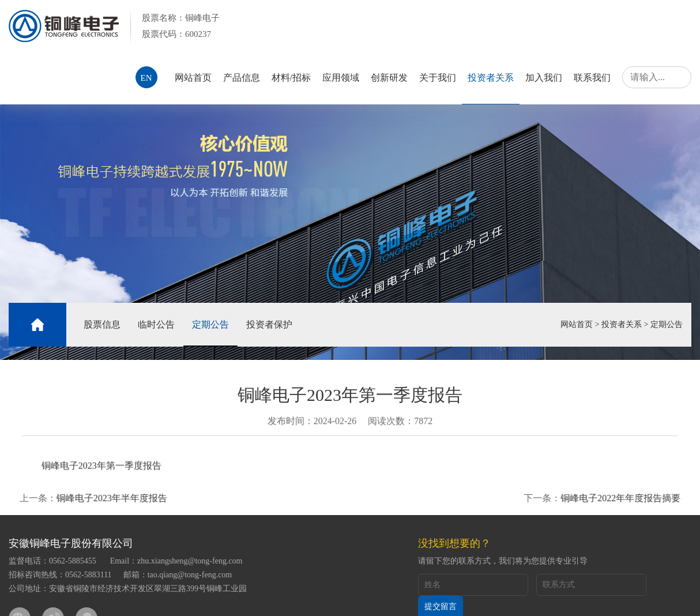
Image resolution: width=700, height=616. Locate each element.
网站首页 (193, 78)
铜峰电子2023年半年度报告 (98, 498)
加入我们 (544, 78)
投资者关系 (491, 78)
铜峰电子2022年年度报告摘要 (634, 498)
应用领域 (341, 78)
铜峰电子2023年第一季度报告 (101, 468)
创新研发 (389, 78)
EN (146, 78)
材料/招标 (291, 78)
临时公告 (156, 324)
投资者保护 (269, 324)
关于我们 (438, 78)
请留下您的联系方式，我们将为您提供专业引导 (503, 561)
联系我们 (592, 78)
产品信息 (242, 78)
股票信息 (102, 324)
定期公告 (210, 324)
